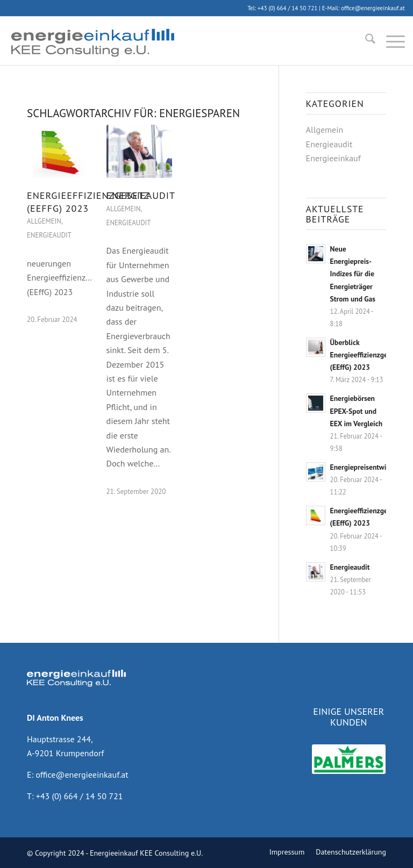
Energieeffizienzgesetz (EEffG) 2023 (88, 202)
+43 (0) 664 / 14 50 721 (287, 8)
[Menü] (390, 41)
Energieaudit (49, 235)
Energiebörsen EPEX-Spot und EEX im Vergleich (356, 411)
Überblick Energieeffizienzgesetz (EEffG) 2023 (365, 355)
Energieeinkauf (333, 158)
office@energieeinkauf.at (373, 8)
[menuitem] (365, 41)
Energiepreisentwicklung (369, 467)
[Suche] (365, 41)
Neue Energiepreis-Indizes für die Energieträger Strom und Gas (353, 274)
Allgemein (44, 221)
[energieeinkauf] (92, 41)
